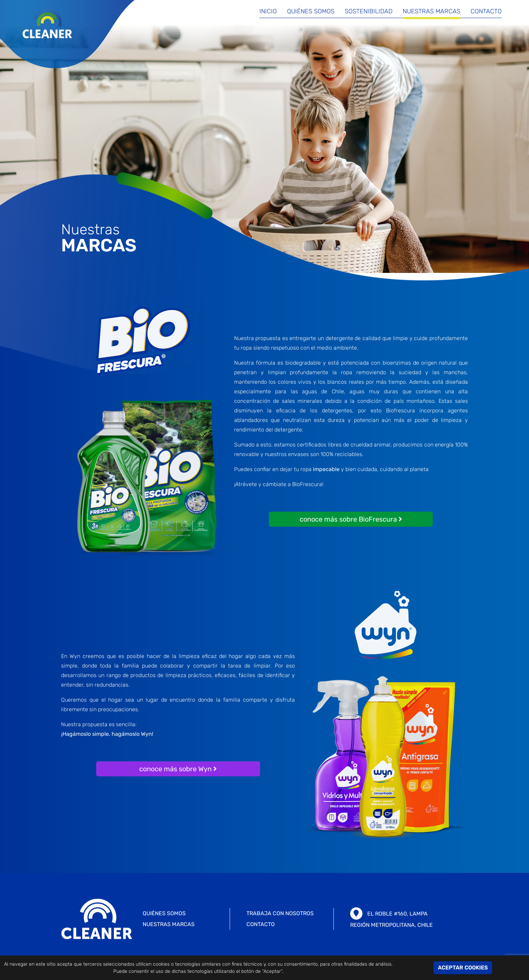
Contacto (486, 11)
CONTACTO (261, 924)
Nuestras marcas (432, 11)
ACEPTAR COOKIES (463, 968)
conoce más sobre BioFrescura (351, 519)
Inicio (268, 11)
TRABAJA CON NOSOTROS (280, 913)
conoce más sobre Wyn (178, 769)
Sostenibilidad (369, 11)
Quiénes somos (311, 11)
